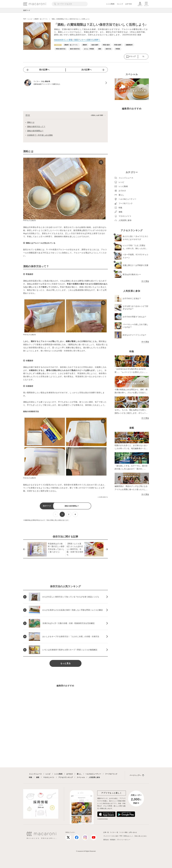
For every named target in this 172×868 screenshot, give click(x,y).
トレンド (120, 4)
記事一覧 (106, 832)
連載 (38, 777)
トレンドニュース (35, 774)
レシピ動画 (110, 4)
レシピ (48, 774)
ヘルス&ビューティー (93, 774)
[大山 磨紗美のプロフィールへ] (65, 83)
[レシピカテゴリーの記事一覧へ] (58, 45)
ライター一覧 (114, 832)
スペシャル (81, 777)
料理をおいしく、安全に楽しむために (135, 836)
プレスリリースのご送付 (111, 836)
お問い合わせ (133, 832)
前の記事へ (44, 70)
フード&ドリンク (111, 774)
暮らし (79, 774)
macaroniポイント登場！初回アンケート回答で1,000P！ (77, 40)
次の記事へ (87, 70)
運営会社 (106, 840)
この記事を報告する (103, 497)
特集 (31, 777)
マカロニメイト (49, 777)
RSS (121, 836)
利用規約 (113, 840)
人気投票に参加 (94, 777)
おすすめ (129, 4)
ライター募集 (123, 832)
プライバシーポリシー (123, 840)
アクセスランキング (66, 777)
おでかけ (70, 774)
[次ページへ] (75, 514)
